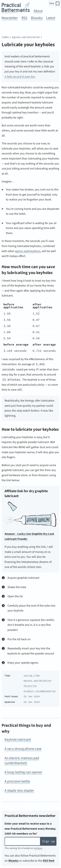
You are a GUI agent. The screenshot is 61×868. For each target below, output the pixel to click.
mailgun (38, 848)
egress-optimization (26, 37)
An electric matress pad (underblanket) (22, 761)
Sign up (48, 841)
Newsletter (10, 18)
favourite (30, 686)
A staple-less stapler (19, 791)
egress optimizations (28, 251)
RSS (24, 18)
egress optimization (37, 681)
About (38, 11)
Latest (51, 18)
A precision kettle (17, 781)
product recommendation (40, 691)
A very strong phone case (23, 749)
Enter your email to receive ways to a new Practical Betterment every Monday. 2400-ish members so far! (30, 829)
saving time (32, 675)
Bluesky (37, 18)
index (5, 37)
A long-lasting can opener (23, 772)
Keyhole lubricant (18, 740)
